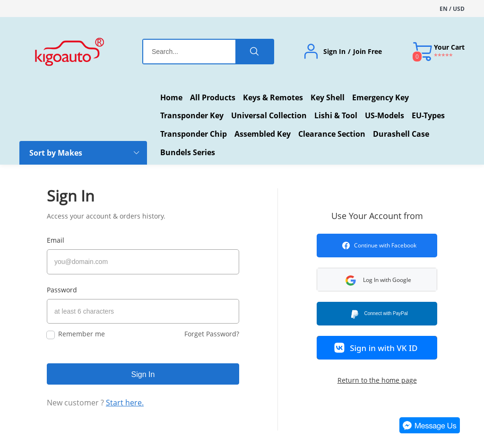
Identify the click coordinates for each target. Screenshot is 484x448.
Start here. (125, 396)
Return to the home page (377, 380)
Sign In (334, 52)
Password (62, 286)
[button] (390, 280)
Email (56, 240)
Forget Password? (212, 328)
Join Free (367, 52)
